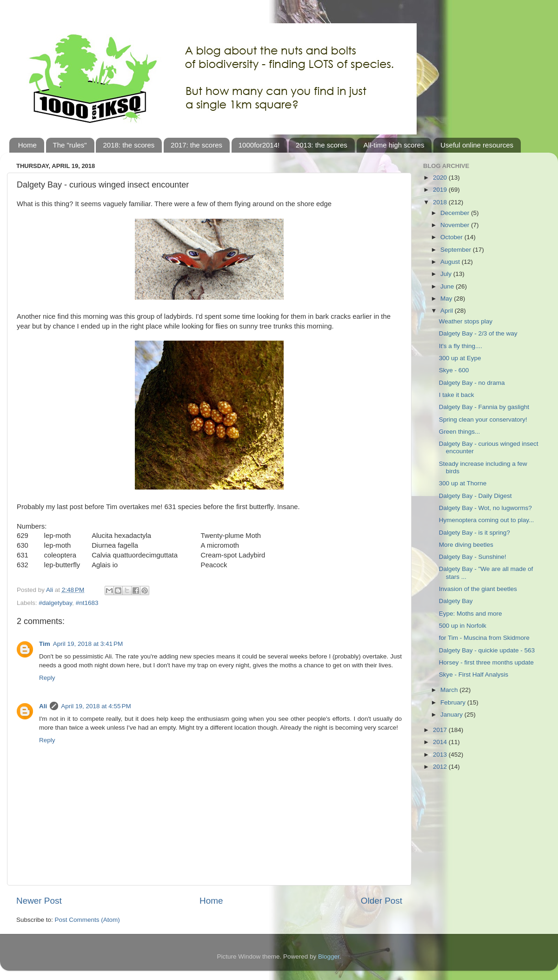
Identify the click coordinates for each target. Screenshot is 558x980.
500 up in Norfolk (463, 626)
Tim (45, 644)
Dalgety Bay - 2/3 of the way (478, 333)
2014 (441, 742)
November (456, 225)
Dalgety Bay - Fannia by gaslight (484, 407)
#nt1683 (87, 603)
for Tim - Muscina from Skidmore (484, 638)
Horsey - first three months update (486, 662)
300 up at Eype (460, 358)
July (447, 274)
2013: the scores (322, 145)
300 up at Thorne (463, 483)
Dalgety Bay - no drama (472, 383)
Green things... (460, 432)
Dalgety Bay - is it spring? (475, 533)
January (452, 715)
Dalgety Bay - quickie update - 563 (487, 650)
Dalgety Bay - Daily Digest (475, 496)
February (454, 702)
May (447, 299)
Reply (47, 678)
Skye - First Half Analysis (474, 675)
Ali (43, 706)
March (450, 690)
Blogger (329, 957)
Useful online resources (477, 145)
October (452, 237)
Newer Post (39, 901)
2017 (441, 730)
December (456, 213)
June (448, 286)
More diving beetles (466, 545)
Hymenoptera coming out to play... (487, 520)
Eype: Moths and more (471, 614)
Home (27, 145)
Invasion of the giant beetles (478, 589)
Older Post (382, 901)
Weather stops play (466, 321)
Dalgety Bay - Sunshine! (473, 557)
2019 (441, 190)
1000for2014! (259, 145)
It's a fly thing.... (461, 346)
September (457, 250)
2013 (441, 755)
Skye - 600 (454, 370)
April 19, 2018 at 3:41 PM (88, 644)
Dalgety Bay (456, 601)
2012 (441, 767)
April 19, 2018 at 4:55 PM (96, 706)
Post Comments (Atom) (87, 920)
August (451, 262)
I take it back (457, 395)
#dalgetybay (55, 603)
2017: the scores (196, 145)
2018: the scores (129, 145)
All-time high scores (394, 145)
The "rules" (70, 145)
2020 (441, 178)
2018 (441, 202)
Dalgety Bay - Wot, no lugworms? (485, 508)
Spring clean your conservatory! (483, 420)
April (448, 311)
